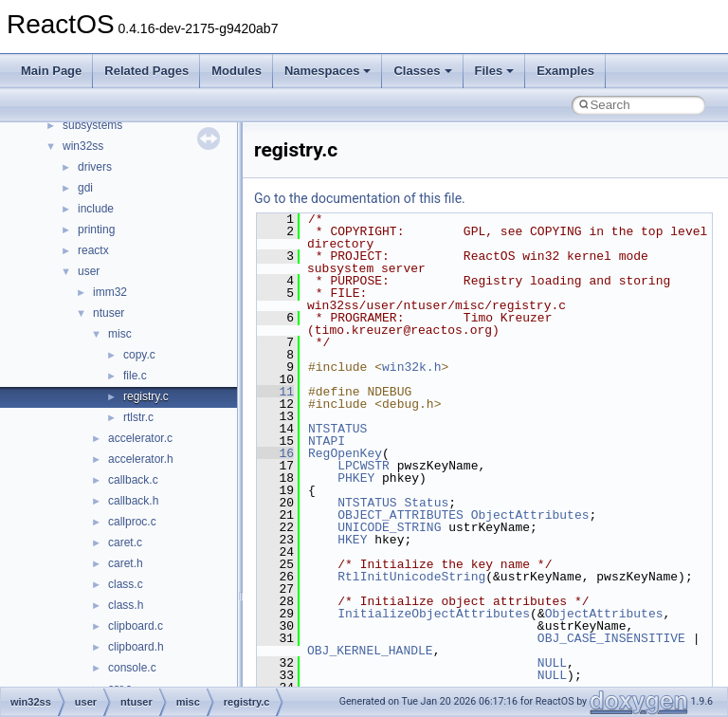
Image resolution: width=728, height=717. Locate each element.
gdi (85, 188)
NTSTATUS (337, 429)
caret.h (126, 563)
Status (426, 503)
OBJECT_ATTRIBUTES (400, 515)
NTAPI (327, 441)
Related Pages (146, 71)
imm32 (110, 292)
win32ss (83, 146)
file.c (135, 376)
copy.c (139, 355)
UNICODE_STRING (389, 527)
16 (275, 453)
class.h (126, 605)
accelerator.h (141, 459)
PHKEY (356, 478)
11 (275, 392)
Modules (237, 71)
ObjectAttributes (530, 515)
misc (120, 334)
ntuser (109, 313)
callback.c (133, 480)
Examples (565, 71)
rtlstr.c (138, 417)
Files (495, 71)
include (96, 209)
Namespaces (328, 71)
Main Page (51, 71)
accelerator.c (140, 438)
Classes (422, 71)
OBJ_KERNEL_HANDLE (370, 651)
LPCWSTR (364, 466)
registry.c (146, 396)
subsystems (92, 125)
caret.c (125, 542)
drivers (95, 167)
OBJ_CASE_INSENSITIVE (611, 638)
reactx (93, 250)
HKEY (352, 540)
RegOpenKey (345, 453)
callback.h (133, 501)
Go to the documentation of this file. (360, 198)
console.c (132, 668)
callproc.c (132, 522)
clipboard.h (136, 647)
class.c (126, 584)
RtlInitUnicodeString (411, 577)
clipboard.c (136, 626)
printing (96, 230)
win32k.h (411, 367)
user (89, 271)
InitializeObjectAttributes (434, 614)
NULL (552, 663)
